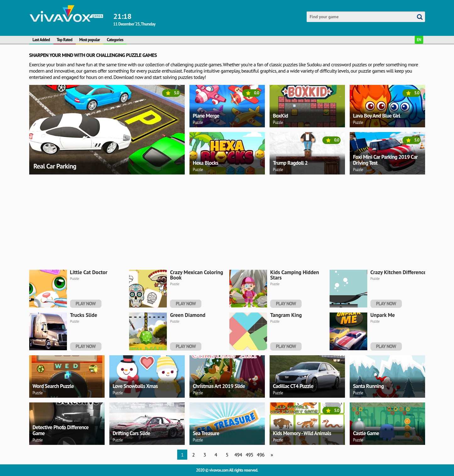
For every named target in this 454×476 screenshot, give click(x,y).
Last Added (41, 40)
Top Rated (65, 40)
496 (260, 455)
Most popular (90, 40)
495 (249, 455)
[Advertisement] (218, 221)
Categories (115, 40)
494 (238, 455)
